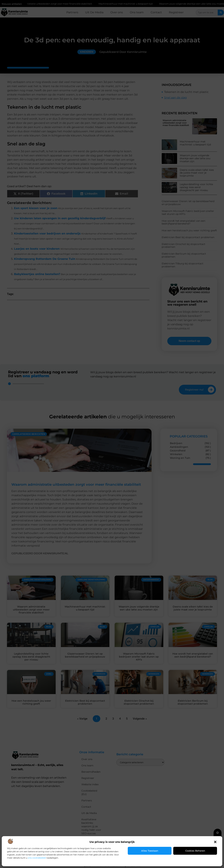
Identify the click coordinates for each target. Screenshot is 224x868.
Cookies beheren (195, 851)
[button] (215, 842)
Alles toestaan (150, 851)
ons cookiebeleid (37, 858)
